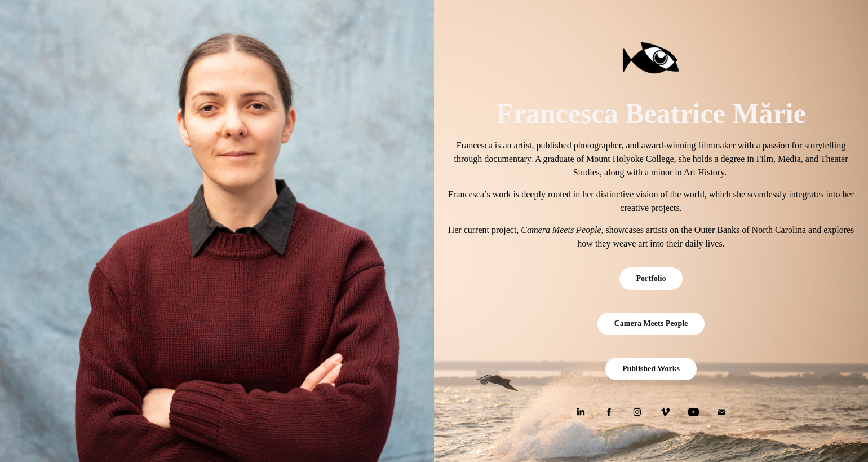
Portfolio (651, 278)
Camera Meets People (651, 324)
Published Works (651, 369)
